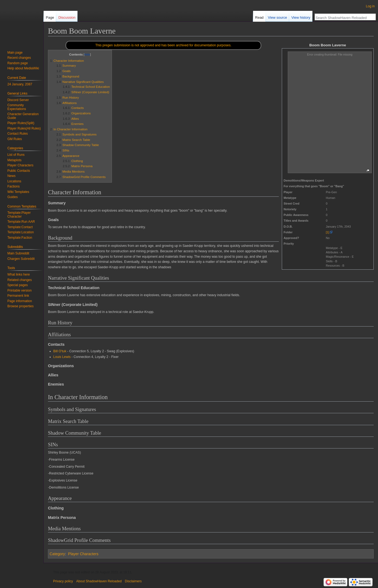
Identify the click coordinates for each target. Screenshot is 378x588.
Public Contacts (19, 171)
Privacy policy (63, 581)
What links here (19, 274)
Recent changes (19, 58)
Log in (370, 6)
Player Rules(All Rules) (24, 128)
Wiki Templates (18, 192)
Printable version (19, 290)
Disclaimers (133, 581)
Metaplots (14, 160)
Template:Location (20, 232)
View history (301, 17)
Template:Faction (20, 238)
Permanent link (18, 296)
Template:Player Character (19, 215)
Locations (14, 181)
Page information (20, 301)
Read (259, 17)
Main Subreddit (18, 253)
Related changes (20, 280)
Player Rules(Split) (21, 123)
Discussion (67, 17)
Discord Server (18, 100)
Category (57, 554)
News (11, 176)
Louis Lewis (62, 357)
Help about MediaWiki (23, 68)
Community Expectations (17, 107)
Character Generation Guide (23, 116)
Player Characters (83, 554)
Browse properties (20, 306)
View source (278, 17)
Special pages (17, 285)
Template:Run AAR (21, 222)
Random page (17, 63)
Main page (15, 53)
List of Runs (16, 155)
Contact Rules (17, 134)
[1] (328, 232)
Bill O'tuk (60, 351)
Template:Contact (20, 227)
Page (50, 17)
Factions (13, 186)
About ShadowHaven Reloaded (99, 581)
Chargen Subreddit (21, 259)
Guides (12, 197)
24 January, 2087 (20, 84)
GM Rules (14, 139)
